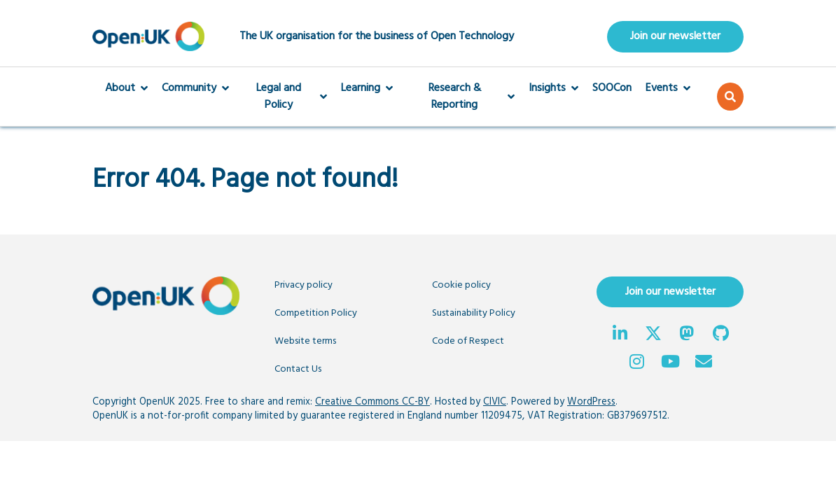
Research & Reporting (461, 97)
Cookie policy (461, 285)
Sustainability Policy (474, 313)
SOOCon (612, 88)
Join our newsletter (675, 36)
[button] (730, 97)
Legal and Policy (285, 97)
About (126, 88)
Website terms (305, 341)
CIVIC (495, 402)
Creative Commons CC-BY (372, 402)
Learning (367, 88)
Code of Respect (468, 341)
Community (195, 88)
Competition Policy (316, 313)
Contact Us (298, 369)
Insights (553, 88)
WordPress (591, 402)
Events (668, 88)
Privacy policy (304, 285)
